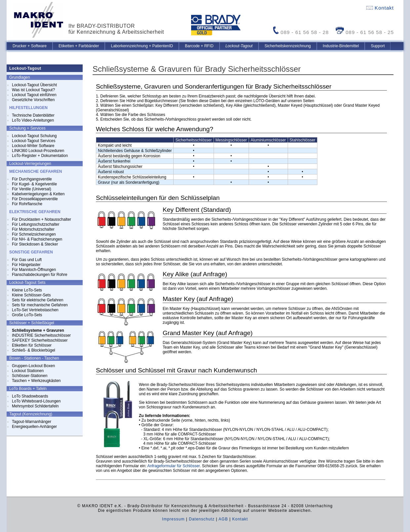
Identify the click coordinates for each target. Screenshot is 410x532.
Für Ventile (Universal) (32, 189)
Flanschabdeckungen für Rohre (40, 275)
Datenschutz (202, 519)
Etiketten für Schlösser (32, 345)
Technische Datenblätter (33, 115)
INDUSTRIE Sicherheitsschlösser (41, 335)
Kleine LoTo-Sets (27, 290)
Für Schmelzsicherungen (34, 234)
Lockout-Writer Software (33, 146)
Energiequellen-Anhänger (34, 427)
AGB (223, 519)
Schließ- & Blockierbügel (34, 350)
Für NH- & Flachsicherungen (37, 239)
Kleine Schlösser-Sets (31, 295)
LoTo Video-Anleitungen (33, 120)
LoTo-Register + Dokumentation (40, 156)
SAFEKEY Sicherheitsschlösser (40, 340)
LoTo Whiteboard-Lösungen (36, 401)
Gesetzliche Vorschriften (33, 100)
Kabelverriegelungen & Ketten (38, 194)
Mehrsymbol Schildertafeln (35, 406)
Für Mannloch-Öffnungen (34, 270)
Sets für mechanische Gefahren (40, 305)
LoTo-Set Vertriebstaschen (35, 310)
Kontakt (380, 8)
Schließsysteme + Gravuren (38, 330)
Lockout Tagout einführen (34, 95)
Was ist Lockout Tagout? (33, 90)
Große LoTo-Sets (27, 315)
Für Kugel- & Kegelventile (34, 184)
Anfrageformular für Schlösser (173, 466)
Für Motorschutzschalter (33, 229)
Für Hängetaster (26, 265)
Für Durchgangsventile (32, 179)
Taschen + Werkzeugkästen (36, 381)
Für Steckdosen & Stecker (35, 244)
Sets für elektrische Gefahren (38, 300)
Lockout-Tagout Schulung (34, 136)
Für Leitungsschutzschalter (36, 224)
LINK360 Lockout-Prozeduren (38, 151)
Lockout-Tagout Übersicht (34, 85)
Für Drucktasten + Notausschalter (41, 219)
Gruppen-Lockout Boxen (33, 366)
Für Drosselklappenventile (35, 199)
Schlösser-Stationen (30, 376)
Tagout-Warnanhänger (32, 422)
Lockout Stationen (28, 371)
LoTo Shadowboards (30, 396)
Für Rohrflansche (27, 204)
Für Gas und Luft (27, 260)
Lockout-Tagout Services (34, 141)
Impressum (173, 519)
